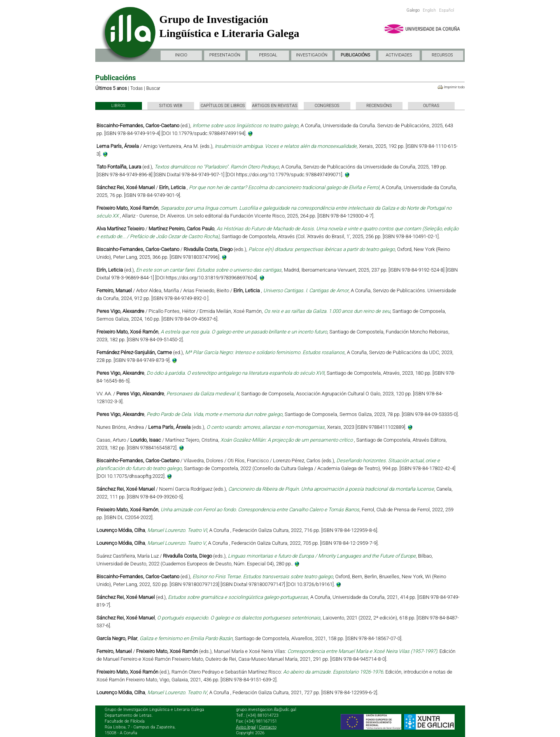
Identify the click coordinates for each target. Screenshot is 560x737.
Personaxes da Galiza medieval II (203, 394)
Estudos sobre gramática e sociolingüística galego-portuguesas (238, 597)
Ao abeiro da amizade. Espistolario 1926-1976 (333, 672)
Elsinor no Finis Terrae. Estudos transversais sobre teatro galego (263, 576)
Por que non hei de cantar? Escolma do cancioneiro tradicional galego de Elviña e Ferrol (284, 187)
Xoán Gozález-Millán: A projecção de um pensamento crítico (287, 440)
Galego (413, 10)
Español (446, 10)
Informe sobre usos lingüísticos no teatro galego (245, 125)
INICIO (181, 55)
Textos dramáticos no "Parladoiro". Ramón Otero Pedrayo (217, 167)
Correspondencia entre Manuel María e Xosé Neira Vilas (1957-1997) (362, 651)
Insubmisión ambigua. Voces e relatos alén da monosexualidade (286, 146)
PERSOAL (268, 55)
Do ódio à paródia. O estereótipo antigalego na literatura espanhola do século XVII (235, 373)
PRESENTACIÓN (225, 55)
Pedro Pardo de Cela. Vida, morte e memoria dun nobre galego (214, 414)
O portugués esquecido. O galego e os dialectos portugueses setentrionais (239, 618)
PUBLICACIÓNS (355, 55)
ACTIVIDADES (399, 55)
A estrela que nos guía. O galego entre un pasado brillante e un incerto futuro (244, 332)
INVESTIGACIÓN (312, 55)
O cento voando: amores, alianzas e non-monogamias (266, 427)
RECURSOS (442, 55)
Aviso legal (246, 727)
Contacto (268, 727)
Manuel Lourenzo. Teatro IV (177, 692)
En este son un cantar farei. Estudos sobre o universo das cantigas (209, 270)
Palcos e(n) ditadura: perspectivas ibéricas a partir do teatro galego (322, 249)
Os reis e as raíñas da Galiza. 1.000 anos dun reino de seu (327, 311)
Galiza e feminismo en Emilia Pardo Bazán (186, 638)
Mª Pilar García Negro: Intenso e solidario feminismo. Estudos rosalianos (265, 352)
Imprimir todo (454, 87)
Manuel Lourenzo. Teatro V (177, 543)
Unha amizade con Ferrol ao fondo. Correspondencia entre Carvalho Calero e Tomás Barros (260, 510)
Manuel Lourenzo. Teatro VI (177, 530)
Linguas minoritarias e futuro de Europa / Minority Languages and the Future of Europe (322, 556)
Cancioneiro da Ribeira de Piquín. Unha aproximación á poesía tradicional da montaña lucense (331, 489)
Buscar (153, 88)
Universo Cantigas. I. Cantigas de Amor (306, 290)
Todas (136, 88)
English (429, 10)
